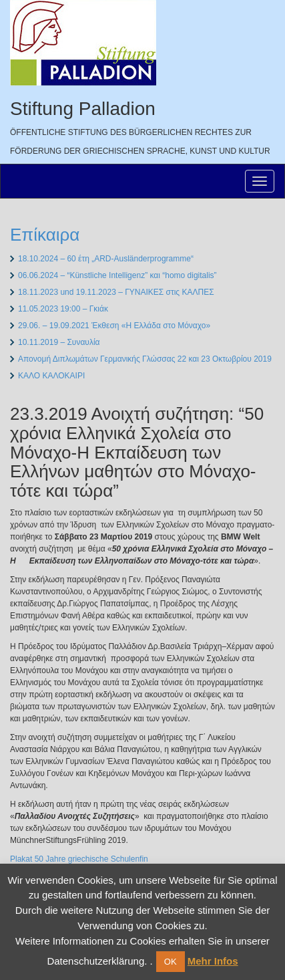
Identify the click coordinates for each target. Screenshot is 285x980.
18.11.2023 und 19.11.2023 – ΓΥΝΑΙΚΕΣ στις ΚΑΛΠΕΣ (116, 292)
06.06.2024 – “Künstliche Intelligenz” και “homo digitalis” (117, 275)
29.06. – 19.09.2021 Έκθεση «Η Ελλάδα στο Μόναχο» (114, 326)
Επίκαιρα (45, 235)
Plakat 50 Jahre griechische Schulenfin (79, 859)
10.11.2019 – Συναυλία (59, 342)
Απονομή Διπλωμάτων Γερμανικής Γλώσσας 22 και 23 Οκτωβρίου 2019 (145, 359)
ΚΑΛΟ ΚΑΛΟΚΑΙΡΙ (51, 376)
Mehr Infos (213, 961)
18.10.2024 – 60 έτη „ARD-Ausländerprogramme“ (106, 259)
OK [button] (171, 962)
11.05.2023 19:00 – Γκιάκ (63, 309)
